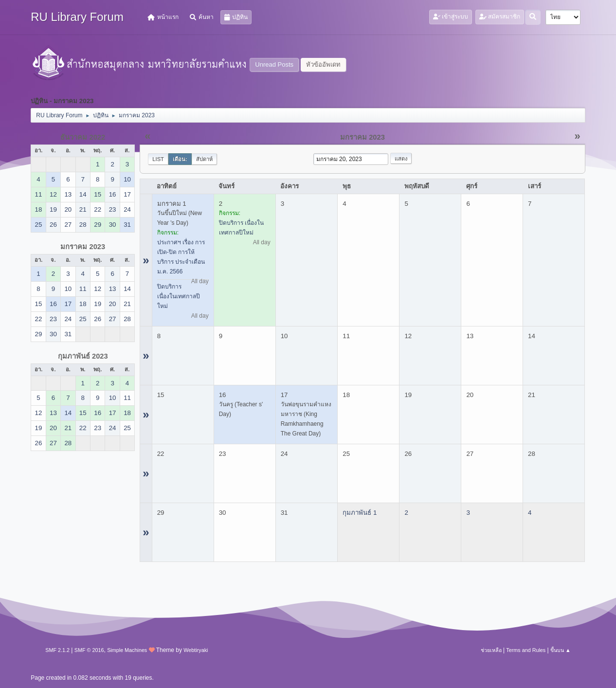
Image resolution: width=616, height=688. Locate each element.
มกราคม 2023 (83, 247)
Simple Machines (127, 650)
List (158, 159)
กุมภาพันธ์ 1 (360, 513)
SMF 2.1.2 (57, 650)
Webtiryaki (196, 650)
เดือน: (180, 159)
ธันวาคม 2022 (83, 137)
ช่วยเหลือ (491, 650)
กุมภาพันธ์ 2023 (83, 356)
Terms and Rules (526, 650)
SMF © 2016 (89, 650)
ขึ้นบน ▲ (561, 650)
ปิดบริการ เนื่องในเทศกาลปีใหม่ (179, 296)
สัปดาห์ (204, 159)
